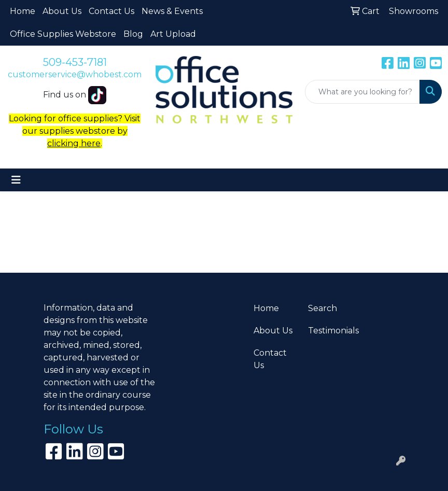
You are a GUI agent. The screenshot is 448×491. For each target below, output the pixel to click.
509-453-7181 (75, 62)
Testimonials (329, 331)
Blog (133, 34)
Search (323, 308)
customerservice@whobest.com (75, 74)
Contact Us (111, 11)
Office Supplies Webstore (63, 34)
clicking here (74, 143)
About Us (62, 11)
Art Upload (173, 34)
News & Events (172, 11)
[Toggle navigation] (16, 180)
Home (23, 11)
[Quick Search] (362, 92)
